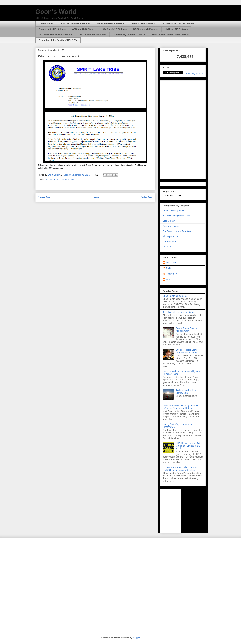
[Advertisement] (183, 129)
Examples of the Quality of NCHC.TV (58, 40)
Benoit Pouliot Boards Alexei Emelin (186, 330)
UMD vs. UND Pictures (115, 29)
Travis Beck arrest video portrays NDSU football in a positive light (181, 469)
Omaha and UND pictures (52, 29)
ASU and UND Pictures (84, 29)
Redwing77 (171, 274)
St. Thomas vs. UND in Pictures (55, 35)
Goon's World (56, 12)
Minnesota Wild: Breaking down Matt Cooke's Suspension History (182, 407)
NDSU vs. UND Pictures (146, 29)
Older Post (147, 197)
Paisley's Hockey (171, 226)
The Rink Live (169, 241)
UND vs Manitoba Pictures (92, 35)
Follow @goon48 (194, 74)
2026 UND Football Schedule (75, 24)
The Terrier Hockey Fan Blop (177, 231)
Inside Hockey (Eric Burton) (176, 216)
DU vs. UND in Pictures (143, 24)
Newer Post (44, 197)
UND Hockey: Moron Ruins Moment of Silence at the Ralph (189, 446)
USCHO (167, 247)
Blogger (136, 638)
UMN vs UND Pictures (176, 29)
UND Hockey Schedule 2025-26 (129, 35)
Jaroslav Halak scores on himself (179, 312)
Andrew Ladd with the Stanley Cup (186, 392)
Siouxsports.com (171, 236)
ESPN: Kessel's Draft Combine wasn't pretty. (187, 351)
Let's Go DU (169, 221)
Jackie (169, 268)
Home (96, 197)
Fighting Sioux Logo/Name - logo (60, 179)
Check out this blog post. (175, 296)
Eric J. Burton (172, 262)
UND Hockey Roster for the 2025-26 (171, 35)
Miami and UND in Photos (110, 24)
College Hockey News (173, 211)
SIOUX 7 (170, 279)
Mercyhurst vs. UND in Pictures (178, 24)
